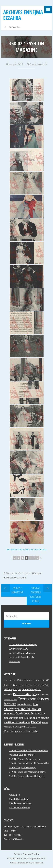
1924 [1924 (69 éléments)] (18, 680)
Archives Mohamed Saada (22, 657)
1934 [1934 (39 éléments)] (22, 685)
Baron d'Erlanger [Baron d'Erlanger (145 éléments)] (24, 694)
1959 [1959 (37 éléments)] (42, 685)
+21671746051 (16, 835)
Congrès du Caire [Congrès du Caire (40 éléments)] (10, 700)
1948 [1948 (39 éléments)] (26, 685)
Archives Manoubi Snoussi (22, 653)
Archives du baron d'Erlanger (28, 573)
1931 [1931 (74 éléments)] (6, 685)
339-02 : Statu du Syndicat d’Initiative (27, 772)
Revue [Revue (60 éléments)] (45, 722)
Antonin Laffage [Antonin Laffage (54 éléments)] (29, 690)
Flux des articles (19, 799)
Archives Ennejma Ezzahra (23, 15)
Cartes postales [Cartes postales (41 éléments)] (42, 694)
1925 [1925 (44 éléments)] (23, 680)
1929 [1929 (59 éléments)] (42, 680)
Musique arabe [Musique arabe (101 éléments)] (25, 713)
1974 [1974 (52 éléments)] (10, 690)
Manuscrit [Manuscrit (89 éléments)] (10, 713)
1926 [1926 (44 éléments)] (28, 680)
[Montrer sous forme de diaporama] (27, 549)
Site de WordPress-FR (20, 808)
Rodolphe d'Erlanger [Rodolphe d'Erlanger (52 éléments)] (13, 727)
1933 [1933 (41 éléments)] (18, 685)
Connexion (15, 795)
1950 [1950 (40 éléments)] (30, 685)
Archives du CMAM (19, 649)
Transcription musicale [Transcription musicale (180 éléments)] (21, 731)
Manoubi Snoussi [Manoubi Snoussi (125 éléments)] (30, 709)
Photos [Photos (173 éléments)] (36, 722)
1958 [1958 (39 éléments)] (38, 685)
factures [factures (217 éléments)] (10, 704)
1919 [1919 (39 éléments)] (9, 680)
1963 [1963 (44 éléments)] (6, 690)
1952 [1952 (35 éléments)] (34, 685)
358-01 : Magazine (17, 590)
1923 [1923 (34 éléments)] (13, 680)
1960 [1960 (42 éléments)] (46, 685)
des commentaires (20, 803)
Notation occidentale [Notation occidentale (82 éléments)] (37, 718)
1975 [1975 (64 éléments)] (15, 689)
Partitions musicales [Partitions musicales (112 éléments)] (17, 722)
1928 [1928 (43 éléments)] (37, 680)
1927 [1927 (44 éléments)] (32, 680)
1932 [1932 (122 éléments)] (12, 685)
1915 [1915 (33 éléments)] (5, 680)
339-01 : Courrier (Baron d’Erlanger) (27, 776)
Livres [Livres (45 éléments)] (30, 705)
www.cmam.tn (36, 863)
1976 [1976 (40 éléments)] (20, 690)
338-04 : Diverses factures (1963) (36, 594)
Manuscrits (15, 661)
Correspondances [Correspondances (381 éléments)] (33, 699)
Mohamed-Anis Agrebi (37, 64)
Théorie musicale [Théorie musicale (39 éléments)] (30, 727)
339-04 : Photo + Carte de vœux (25, 759)
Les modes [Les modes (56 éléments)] (22, 704)
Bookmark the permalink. (15, 577)
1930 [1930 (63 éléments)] (47, 680)
